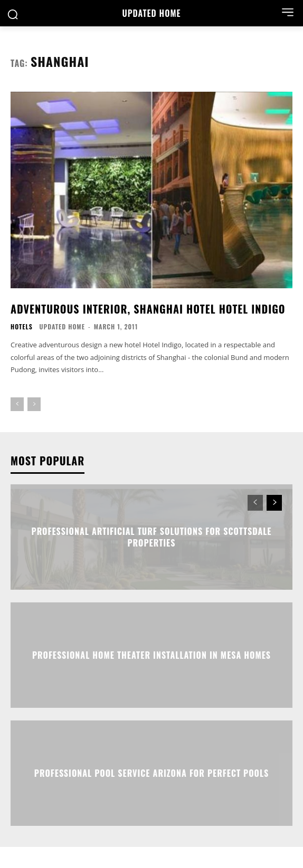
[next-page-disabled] (34, 404)
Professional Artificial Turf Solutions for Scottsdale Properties (152, 537)
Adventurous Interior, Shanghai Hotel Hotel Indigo (148, 309)
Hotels (22, 327)
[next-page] (274, 503)
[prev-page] (17, 404)
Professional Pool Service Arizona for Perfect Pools (151, 773)
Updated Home (62, 326)
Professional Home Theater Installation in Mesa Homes (151, 655)
